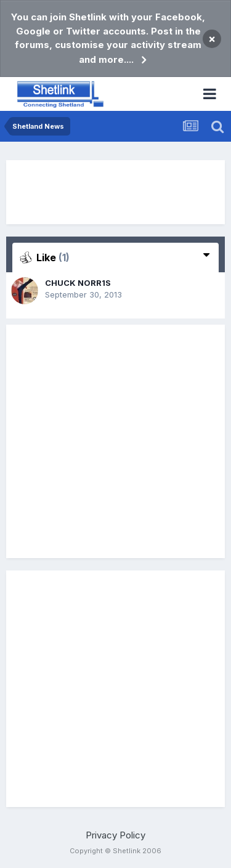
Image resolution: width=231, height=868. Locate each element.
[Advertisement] (116, 192)
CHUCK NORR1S (78, 283)
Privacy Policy (115, 835)
